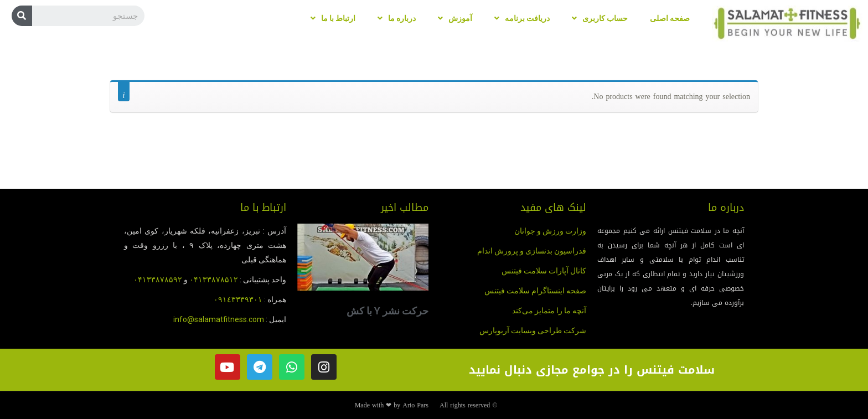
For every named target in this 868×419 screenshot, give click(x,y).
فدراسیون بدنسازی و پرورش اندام (532, 251)
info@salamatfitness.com (219, 319)
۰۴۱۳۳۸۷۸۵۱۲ (214, 280)
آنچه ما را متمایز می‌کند (549, 311)
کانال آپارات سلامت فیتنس (544, 271)
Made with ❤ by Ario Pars (392, 405)
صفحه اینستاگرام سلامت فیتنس (535, 291)
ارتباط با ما (333, 18)
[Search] (22, 16)
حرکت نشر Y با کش (387, 311)
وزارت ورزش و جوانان (550, 231)
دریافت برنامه (522, 18)
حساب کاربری (600, 18)
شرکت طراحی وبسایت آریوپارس (533, 330)
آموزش (455, 18)
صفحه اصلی (670, 18)
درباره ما (397, 18)
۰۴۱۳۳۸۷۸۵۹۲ (158, 280)
